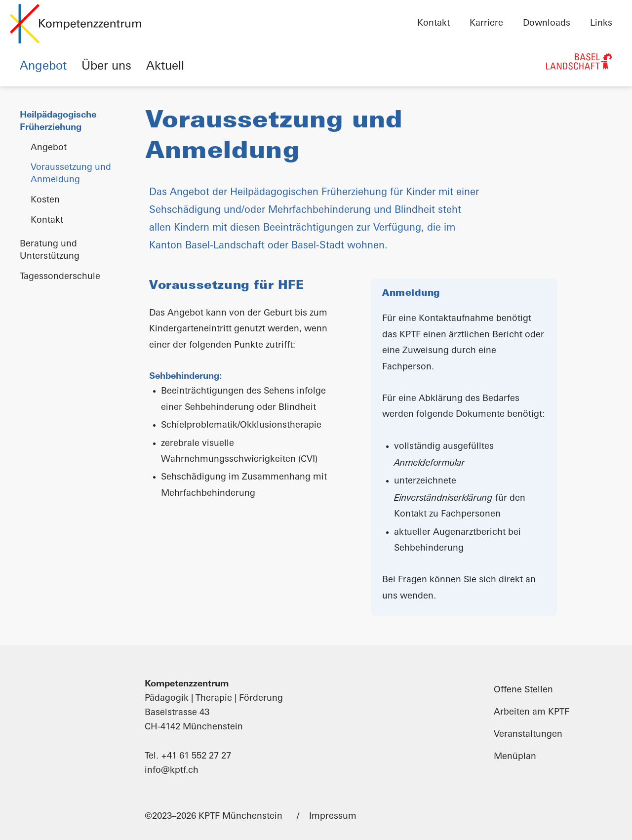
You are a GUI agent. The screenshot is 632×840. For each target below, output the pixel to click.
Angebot (43, 67)
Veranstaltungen (528, 735)
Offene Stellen (523, 690)
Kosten (45, 200)
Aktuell (165, 67)
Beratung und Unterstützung (50, 250)
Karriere (486, 23)
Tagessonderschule (60, 277)
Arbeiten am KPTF (532, 712)
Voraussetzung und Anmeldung (71, 174)
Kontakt (434, 23)
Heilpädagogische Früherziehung (58, 121)
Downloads (547, 23)
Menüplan (515, 757)
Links (601, 23)
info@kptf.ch (172, 771)
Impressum (333, 817)
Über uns (106, 67)
